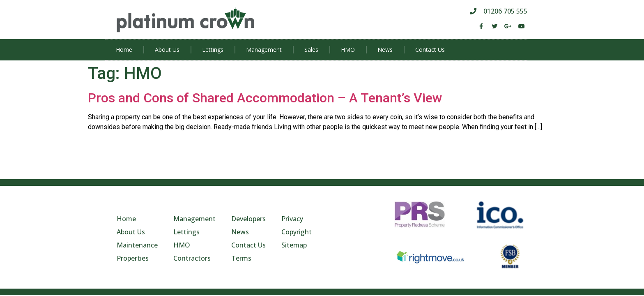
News (385, 50)
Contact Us (430, 50)
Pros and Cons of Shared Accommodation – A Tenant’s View (265, 98)
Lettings (213, 50)
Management (264, 50)
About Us (167, 50)
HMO (348, 50)
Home (124, 50)
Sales (311, 50)
